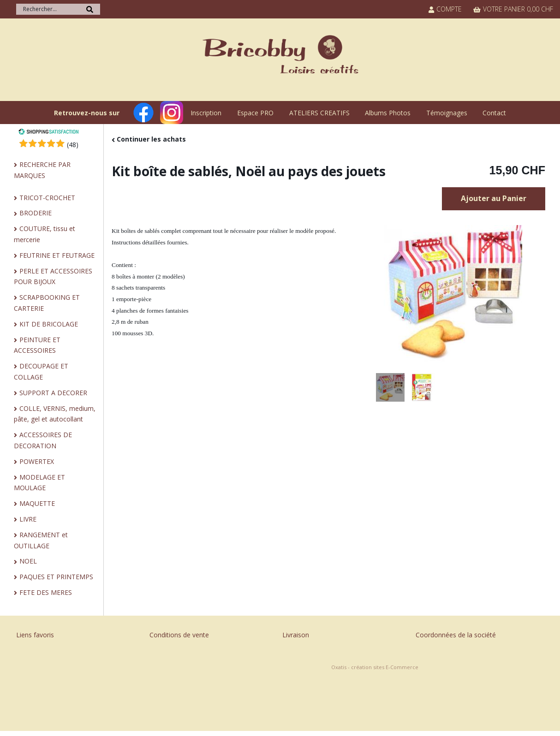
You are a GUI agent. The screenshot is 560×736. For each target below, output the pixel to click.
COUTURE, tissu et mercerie (45, 234)
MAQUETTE (37, 503)
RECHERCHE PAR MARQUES (42, 170)
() (73, 145)
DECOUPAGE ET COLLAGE (41, 371)
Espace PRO (255, 113)
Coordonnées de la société (456, 635)
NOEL (28, 561)
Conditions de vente (179, 635)
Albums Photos (388, 113)
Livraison (296, 635)
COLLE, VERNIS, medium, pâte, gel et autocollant (55, 414)
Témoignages (447, 113)
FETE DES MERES (46, 592)
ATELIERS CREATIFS (319, 113)
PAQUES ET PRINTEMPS (56, 577)
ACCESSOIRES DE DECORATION (43, 440)
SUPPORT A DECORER (53, 393)
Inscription (206, 113)
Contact (494, 113)
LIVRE (28, 519)
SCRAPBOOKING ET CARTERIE (47, 303)
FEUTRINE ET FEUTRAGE (57, 255)
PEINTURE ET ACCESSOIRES (37, 345)
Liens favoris (35, 635)
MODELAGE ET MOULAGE (39, 483)
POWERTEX (37, 461)
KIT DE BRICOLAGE (49, 324)
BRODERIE (36, 213)
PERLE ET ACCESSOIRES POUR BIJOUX (53, 276)
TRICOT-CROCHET (47, 198)
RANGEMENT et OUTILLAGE (41, 540)
